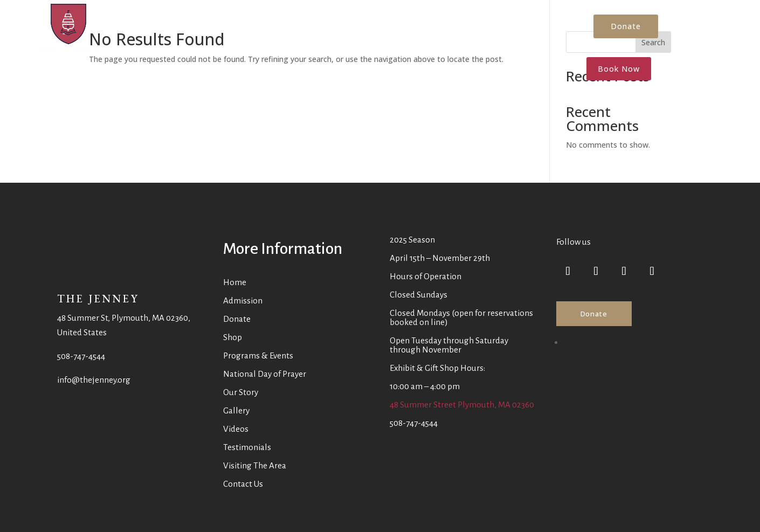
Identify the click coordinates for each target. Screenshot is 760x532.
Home (125, 30)
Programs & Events (258, 355)
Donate (395, 30)
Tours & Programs (176, 30)
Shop (428, 30)
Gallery (236, 410)
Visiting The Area (255, 465)
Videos (236, 429)
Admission (291, 30)
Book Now (619, 69)
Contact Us (466, 30)
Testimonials (247, 447)
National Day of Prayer (265, 374)
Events (240, 30)
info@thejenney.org (94, 380)
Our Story (241, 392)
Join (502, 30)
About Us (346, 30)
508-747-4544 (81, 356)
